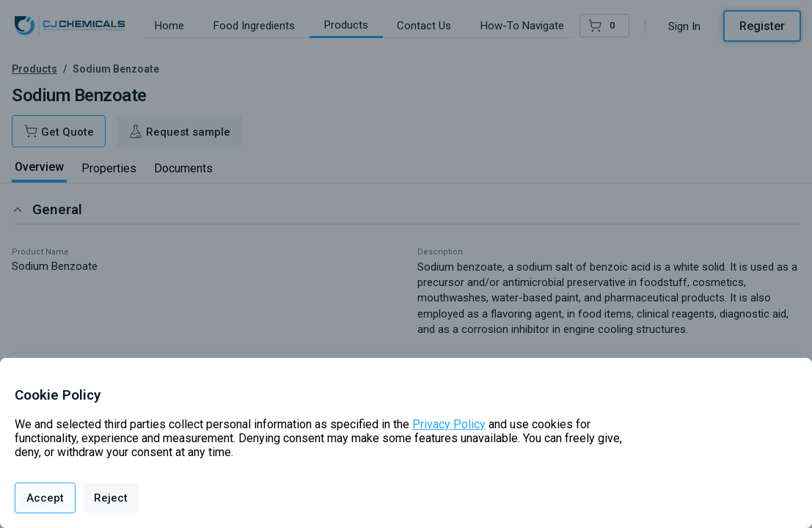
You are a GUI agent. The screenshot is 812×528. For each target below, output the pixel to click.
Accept (45, 498)
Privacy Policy (449, 424)
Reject (111, 498)
